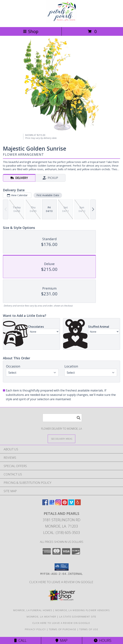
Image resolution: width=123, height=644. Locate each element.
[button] (62, 567)
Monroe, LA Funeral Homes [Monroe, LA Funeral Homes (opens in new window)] (33, 610)
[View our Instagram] (58, 504)
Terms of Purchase (62, 629)
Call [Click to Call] (20, 640)
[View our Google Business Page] (52, 504)
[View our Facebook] (45, 504)
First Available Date (48, 195)
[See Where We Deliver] (61, 439)
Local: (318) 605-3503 (61, 533)
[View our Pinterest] (65, 504)
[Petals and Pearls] (61, 22)
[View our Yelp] (78, 504)
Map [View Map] (61, 640)
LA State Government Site (78, 617)
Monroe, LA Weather (41, 617)
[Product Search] (62, 418)
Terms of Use (89, 629)
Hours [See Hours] (103, 640)
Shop (31, 31)
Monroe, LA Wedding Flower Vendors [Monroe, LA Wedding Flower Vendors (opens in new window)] (83, 610)
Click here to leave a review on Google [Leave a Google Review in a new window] (62, 582)
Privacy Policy (35, 629)
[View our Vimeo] (71, 504)
